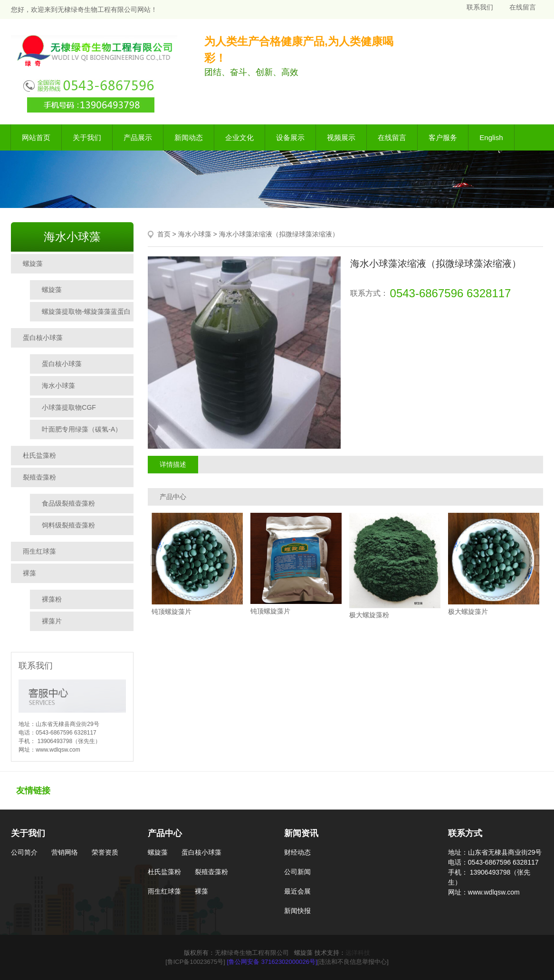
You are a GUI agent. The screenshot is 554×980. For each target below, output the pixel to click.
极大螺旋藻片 (468, 612)
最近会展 (297, 891)
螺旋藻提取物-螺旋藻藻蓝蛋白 (86, 311)
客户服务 (443, 137)
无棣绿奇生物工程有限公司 (252, 953)
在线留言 (523, 7)
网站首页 (36, 137)
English (491, 137)
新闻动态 (189, 137)
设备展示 (290, 137)
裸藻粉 (52, 599)
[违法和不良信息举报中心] (353, 962)
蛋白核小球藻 (43, 338)
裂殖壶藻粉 (39, 477)
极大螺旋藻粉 (369, 615)
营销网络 (65, 852)
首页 (164, 234)
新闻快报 (297, 911)
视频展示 (341, 137)
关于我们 (87, 137)
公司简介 (24, 852)
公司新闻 (297, 872)
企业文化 (239, 137)
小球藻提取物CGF (69, 407)
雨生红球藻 (39, 551)
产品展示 (138, 137)
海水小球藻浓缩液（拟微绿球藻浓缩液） (279, 234)
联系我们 (480, 7)
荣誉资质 (105, 852)
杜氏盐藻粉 (39, 455)
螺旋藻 (33, 264)
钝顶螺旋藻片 (172, 612)
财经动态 (297, 852)
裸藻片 (52, 621)
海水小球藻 (58, 386)
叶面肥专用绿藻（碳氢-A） (82, 429)
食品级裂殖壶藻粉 (68, 503)
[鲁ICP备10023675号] (195, 962)
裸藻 (29, 573)
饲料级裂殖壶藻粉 (68, 525)
